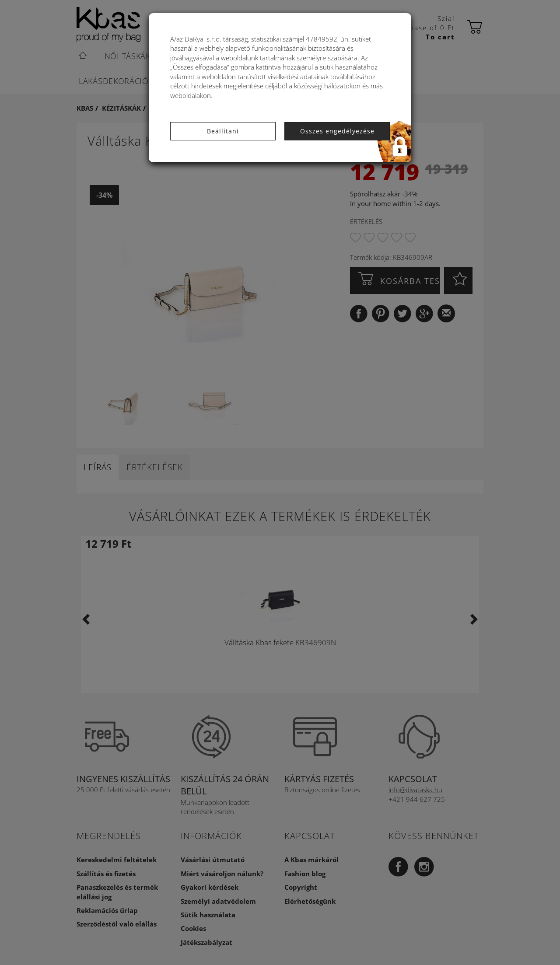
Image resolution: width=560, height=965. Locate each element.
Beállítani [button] (223, 131)
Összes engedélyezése (337, 131)
